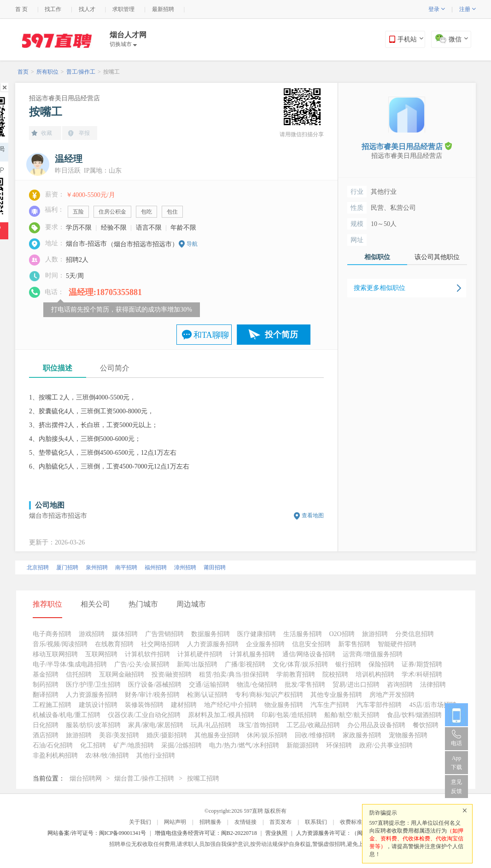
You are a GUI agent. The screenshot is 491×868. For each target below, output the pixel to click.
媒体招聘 (125, 634)
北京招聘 (38, 567)
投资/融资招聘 (172, 674)
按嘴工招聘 (203, 778)
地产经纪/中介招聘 (231, 705)
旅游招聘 (375, 634)
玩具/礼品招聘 (211, 725)
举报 (84, 133)
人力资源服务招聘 (213, 644)
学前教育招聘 (296, 674)
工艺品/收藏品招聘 (313, 725)
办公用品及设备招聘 (376, 725)
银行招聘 (348, 664)
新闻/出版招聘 (197, 664)
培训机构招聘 (375, 674)
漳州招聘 (185, 567)
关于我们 (140, 822)
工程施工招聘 (52, 705)
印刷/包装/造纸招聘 (289, 715)
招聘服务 (210, 822)
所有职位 (47, 72)
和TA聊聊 (211, 335)
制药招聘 (46, 685)
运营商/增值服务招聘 (373, 654)
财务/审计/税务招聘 (152, 695)
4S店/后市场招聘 (433, 705)
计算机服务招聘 (252, 654)
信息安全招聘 (311, 644)
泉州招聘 (97, 567)
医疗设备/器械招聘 (155, 685)
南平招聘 (126, 567)
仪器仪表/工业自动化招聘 (144, 715)
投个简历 (281, 335)
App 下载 (456, 763)
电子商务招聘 (52, 634)
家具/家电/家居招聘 (156, 725)
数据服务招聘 (210, 634)
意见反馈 (456, 787)
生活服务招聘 (303, 634)
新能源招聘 (303, 745)
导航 (192, 244)
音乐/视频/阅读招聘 (60, 644)
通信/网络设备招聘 (309, 654)
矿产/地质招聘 (134, 745)
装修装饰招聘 (144, 705)
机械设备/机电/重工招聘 (67, 715)
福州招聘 (156, 567)
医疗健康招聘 (257, 634)
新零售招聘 (354, 644)
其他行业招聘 (156, 755)
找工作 (53, 9)
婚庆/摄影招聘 (167, 735)
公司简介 (115, 368)
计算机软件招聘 (147, 654)
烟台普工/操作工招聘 (144, 778)
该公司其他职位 (437, 257)
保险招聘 (381, 664)
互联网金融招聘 (122, 674)
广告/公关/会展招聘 (142, 664)
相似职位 (377, 257)
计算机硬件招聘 (200, 654)
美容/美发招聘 (119, 735)
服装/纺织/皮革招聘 (94, 725)
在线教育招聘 (114, 644)
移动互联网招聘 (55, 654)
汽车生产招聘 (330, 705)
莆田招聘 (215, 567)
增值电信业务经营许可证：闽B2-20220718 (206, 833)
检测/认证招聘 (207, 695)
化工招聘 (93, 745)
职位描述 (58, 368)
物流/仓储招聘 (257, 685)
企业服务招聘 (265, 644)
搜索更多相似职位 (380, 288)
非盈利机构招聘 (55, 755)
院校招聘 (335, 674)
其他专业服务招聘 (336, 695)
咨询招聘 (400, 685)
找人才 (87, 9)
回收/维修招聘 (315, 735)
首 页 (21, 9)
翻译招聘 (46, 695)
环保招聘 (339, 745)
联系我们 (316, 822)
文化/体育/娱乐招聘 (300, 664)
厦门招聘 (67, 567)
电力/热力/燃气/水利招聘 (244, 745)
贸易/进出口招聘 (356, 685)
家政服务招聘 (362, 735)
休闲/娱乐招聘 (267, 735)
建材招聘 (184, 705)
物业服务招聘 (284, 705)
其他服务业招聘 (217, 735)
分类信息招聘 (415, 634)
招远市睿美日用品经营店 (64, 98)
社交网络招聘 (160, 644)
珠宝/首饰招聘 (259, 725)
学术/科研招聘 (422, 674)
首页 (23, 72)
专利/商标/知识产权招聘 (269, 695)
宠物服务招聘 (408, 735)
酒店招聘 (46, 735)
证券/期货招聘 (422, 664)
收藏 (47, 133)
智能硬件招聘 (397, 644)
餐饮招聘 (426, 725)
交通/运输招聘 (209, 685)
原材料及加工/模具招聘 (221, 715)
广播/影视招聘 (245, 664)
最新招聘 (163, 9)
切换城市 (123, 44)
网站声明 (175, 822)
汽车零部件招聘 (379, 705)
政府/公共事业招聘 (386, 745)
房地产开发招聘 (392, 695)
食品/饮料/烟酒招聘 (415, 715)
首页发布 (281, 822)
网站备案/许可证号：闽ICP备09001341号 (97, 833)
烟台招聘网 (86, 778)
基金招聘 (46, 674)
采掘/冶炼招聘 (181, 745)
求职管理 (123, 9)
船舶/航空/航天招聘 (352, 715)
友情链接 (245, 822)
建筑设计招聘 (98, 705)
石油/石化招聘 (53, 745)
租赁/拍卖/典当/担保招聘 (234, 674)
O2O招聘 (342, 634)
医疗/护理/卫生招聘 (94, 685)
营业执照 (276, 833)
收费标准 (351, 822)
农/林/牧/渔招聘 (107, 755)
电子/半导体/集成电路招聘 (70, 664)
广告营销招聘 (164, 634)
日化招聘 (46, 725)
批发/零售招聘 (305, 685)
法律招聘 (433, 685)
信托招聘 (79, 674)
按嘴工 (111, 72)
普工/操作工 (81, 72)
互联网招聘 (101, 654)
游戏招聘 (92, 634)
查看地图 (313, 515)
